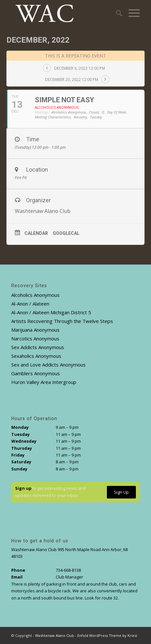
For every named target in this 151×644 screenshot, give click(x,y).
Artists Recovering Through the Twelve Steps (62, 321)
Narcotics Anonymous (35, 338)
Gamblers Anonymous (36, 373)
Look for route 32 (101, 598)
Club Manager (69, 577)
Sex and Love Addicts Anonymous (48, 365)
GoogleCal (66, 233)
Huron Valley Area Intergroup (44, 382)
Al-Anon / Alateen (30, 304)
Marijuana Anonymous (35, 330)
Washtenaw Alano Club (55, 635)
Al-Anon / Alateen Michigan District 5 (51, 312)
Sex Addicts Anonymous (38, 347)
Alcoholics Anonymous (35, 295)
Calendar (36, 233)
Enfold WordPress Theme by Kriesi (107, 635)
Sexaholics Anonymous (36, 356)
